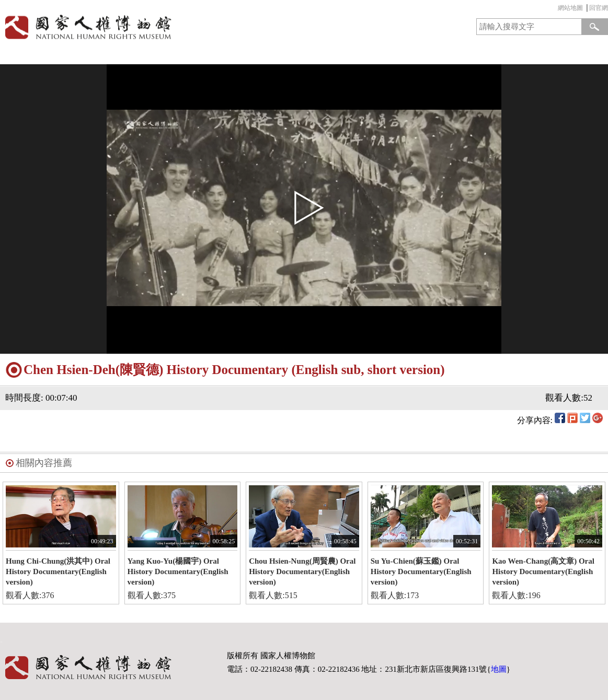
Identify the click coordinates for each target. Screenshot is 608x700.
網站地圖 (570, 8)
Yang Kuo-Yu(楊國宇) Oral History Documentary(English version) (178, 571)
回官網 (599, 8)
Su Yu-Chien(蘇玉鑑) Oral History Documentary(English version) (421, 571)
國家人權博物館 (149, 27)
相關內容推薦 (44, 463)
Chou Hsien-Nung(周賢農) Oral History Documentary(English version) (302, 571)
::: (555, 9)
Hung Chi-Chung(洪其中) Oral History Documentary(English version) (58, 571)
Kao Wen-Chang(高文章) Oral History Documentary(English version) (543, 571)
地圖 (499, 669)
